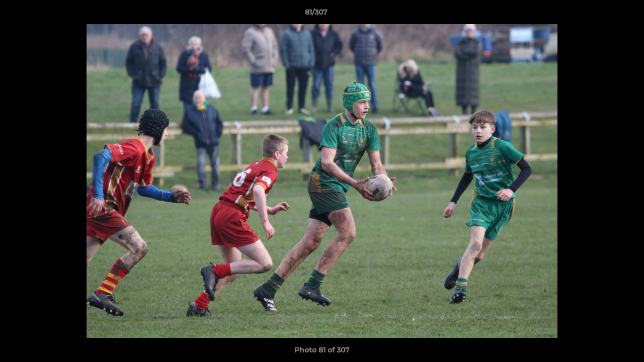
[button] (602, 15)
